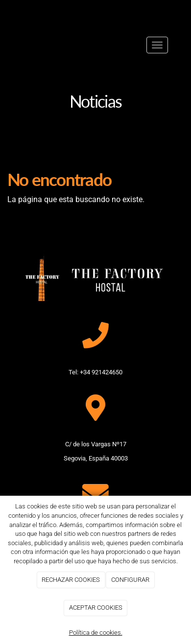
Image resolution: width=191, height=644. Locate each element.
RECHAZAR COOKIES (71, 580)
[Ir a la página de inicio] (21, 45)
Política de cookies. (96, 632)
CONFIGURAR (130, 580)
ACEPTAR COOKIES (96, 608)
